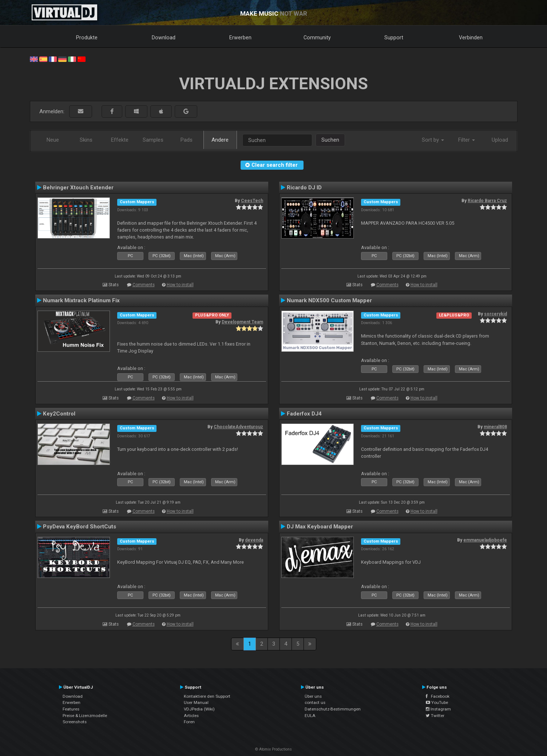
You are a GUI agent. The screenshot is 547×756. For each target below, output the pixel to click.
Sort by (433, 140)
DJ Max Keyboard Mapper (320, 527)
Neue (53, 140)
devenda (254, 540)
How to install (180, 285)
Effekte (120, 140)
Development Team (242, 322)
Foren (189, 722)
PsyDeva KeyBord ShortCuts (80, 527)
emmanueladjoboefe (485, 540)
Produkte (87, 38)
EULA (310, 716)
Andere (220, 140)
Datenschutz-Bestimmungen (333, 709)
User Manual (196, 702)
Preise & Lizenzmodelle (85, 716)
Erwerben (240, 38)
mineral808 (495, 427)
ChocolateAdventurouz (238, 427)
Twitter (435, 716)
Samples (153, 140)
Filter (467, 140)
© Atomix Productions (273, 749)
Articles (191, 716)
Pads (187, 140)
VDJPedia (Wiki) (199, 709)
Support (394, 38)
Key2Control (59, 414)
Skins (86, 140)
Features (71, 709)
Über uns (313, 696)
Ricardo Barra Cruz (487, 201)
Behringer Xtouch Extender (78, 188)
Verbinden (471, 38)
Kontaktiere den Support (207, 696)
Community (317, 38)
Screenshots (75, 722)
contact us (315, 702)
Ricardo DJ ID (304, 188)
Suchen (330, 140)
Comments (144, 285)
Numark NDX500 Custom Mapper (329, 300)
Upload (500, 140)
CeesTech (252, 201)
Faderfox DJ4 (304, 414)
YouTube (437, 702)
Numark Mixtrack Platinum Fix (81, 300)
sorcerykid (496, 314)
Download (164, 38)
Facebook (438, 696)
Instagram (438, 709)
